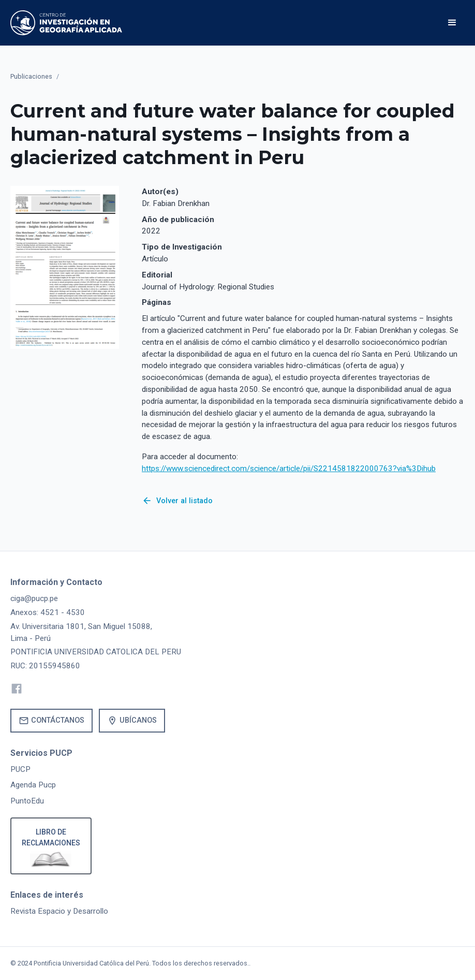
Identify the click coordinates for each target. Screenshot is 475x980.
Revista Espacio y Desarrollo (59, 911)
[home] (66, 23)
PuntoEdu (27, 801)
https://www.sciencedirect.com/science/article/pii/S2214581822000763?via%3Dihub (289, 469)
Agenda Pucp (33, 785)
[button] (452, 23)
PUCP (20, 769)
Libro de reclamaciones (51, 837)
